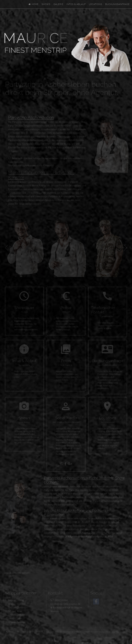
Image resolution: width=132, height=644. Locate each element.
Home (33, 4)
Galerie (58, 4)
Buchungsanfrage (117, 4)
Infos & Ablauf (76, 4)
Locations (96, 4)
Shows (46, 4)
